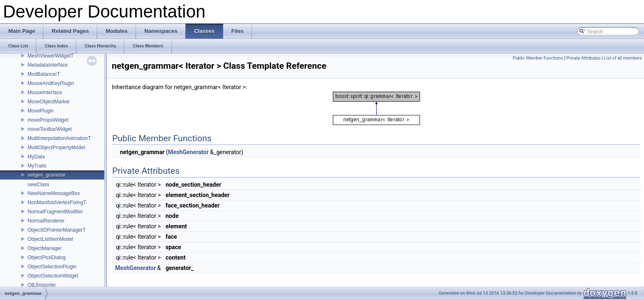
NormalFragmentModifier (55, 212)
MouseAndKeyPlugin (51, 83)
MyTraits (37, 166)
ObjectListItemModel (50, 239)
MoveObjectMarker (49, 102)
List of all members (623, 58)
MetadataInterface (48, 65)
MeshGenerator (188, 152)
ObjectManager (45, 248)
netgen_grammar (47, 175)
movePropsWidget (48, 120)
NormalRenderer (46, 221)
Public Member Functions (538, 58)
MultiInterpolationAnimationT (59, 138)
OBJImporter (42, 285)
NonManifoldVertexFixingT (57, 202)
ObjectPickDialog (47, 257)
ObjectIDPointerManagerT (57, 230)
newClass (38, 185)
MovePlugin (41, 111)
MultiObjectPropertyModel (56, 147)
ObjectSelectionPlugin (52, 267)
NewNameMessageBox (54, 193)
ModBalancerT (44, 74)
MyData (36, 157)
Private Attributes (584, 58)
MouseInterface (45, 92)
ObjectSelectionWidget (53, 276)
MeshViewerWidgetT (50, 56)
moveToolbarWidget (50, 129)
